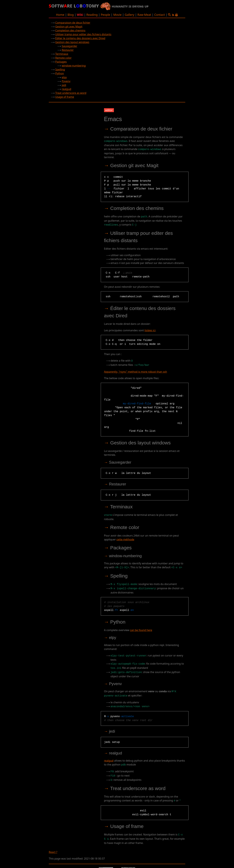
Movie (117, 15)
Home (60, 15)
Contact (159, 15)
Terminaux (62, 54)
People (105, 15)
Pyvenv (66, 81)
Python (60, 73)
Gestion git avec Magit (69, 27)
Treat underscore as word (71, 93)
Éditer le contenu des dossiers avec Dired (80, 38)
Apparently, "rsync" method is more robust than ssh (136, 370)
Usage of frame (65, 97)
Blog (71, 15)
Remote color (63, 58)
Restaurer (68, 50)
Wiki (80, 15)
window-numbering (74, 66)
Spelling (60, 69)
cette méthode (125, 537)
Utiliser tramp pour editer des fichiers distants (83, 34)
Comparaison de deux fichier (73, 23)
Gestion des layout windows (72, 42)
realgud (66, 89)
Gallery (129, 15)
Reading (92, 15)
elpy (64, 77)
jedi (64, 85)
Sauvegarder (69, 46)
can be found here (141, 627)
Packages (61, 62)
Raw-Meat (144, 15)
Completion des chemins (70, 30)
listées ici (150, 329)
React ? (53, 844)
